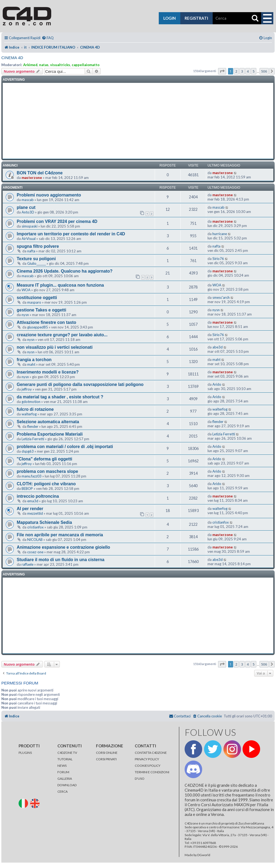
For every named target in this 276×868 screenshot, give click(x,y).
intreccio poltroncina (38, 496)
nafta (31, 251)
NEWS (62, 766)
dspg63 (28, 451)
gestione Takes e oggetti (42, 310)
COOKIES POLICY (148, 766)
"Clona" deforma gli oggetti (44, 459)
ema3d (33, 501)
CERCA (63, 791)
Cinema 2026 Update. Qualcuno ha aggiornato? (65, 271)
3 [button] (242, 71)
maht (31, 364)
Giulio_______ (37, 263)
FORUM (63, 772)
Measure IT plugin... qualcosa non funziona (60, 285)
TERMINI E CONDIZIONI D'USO (152, 775)
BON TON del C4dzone (40, 173)
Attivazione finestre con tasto (46, 322)
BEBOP (27, 489)
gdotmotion (31, 402)
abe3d (218, 347)
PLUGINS (25, 753)
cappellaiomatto (86, 65)
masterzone (32, 178)
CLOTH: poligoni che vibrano (46, 484)
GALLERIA (65, 779)
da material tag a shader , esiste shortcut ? (60, 397)
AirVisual (29, 239)
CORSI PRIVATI (106, 759)
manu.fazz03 (32, 476)
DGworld (204, 855)
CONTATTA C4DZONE (151, 753)
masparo (34, 302)
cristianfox (35, 527)
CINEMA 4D (12, 58)
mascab (28, 200)
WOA (26, 290)
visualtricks (60, 65)
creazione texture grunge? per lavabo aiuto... (62, 335)
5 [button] (253, 71)
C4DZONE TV (67, 753)
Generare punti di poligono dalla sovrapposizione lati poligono (80, 384)
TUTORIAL (65, 759)
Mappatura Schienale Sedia (44, 522)
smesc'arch (221, 297)
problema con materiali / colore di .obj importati (65, 447)
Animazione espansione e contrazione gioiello (63, 547)
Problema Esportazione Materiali (50, 434)
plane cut (26, 207)
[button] (222, 71)
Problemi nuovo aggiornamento (49, 195)
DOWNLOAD (67, 785)
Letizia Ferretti (33, 439)
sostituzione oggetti (37, 298)
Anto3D (28, 212)
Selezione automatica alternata (48, 422)
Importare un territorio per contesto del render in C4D (71, 234)
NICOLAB (35, 540)
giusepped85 (38, 327)
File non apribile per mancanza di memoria (60, 535)
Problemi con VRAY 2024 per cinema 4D (57, 221)
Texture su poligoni (36, 259)
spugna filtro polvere (38, 246)
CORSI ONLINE (107, 753)
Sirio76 (218, 259)
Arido (217, 384)
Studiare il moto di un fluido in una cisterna (61, 560)
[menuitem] (48, 38)
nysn (25, 315)
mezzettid (35, 513)
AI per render (30, 509)
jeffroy (27, 389)
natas (44, 65)
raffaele (27, 564)
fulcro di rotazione (35, 409)
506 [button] (264, 71)
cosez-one (35, 552)
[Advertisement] (138, 121)
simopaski (30, 226)
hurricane (220, 234)
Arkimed (30, 65)
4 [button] (248, 71)
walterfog (29, 414)
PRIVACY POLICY (147, 759)
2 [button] (236, 71)
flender (33, 426)
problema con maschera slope (47, 471)
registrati (196, 18)
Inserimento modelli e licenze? (48, 372)
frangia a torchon (34, 360)
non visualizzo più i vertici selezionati (55, 347)
